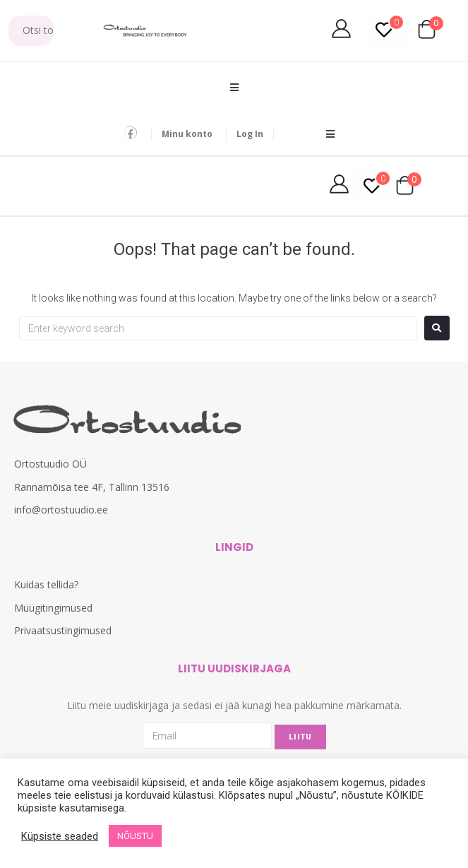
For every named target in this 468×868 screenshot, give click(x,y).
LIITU (300, 737)
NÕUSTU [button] (135, 836)
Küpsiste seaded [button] (60, 836)
